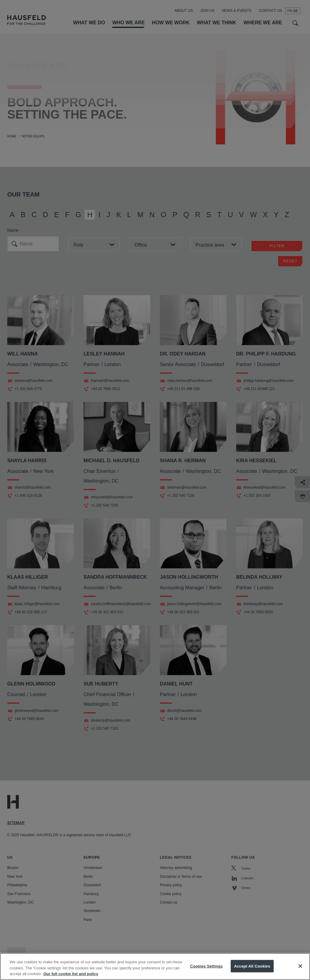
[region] (155, 967)
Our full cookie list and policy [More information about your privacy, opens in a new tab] (71, 974)
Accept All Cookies (252, 966)
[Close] (300, 966)
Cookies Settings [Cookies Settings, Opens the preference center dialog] (206, 966)
